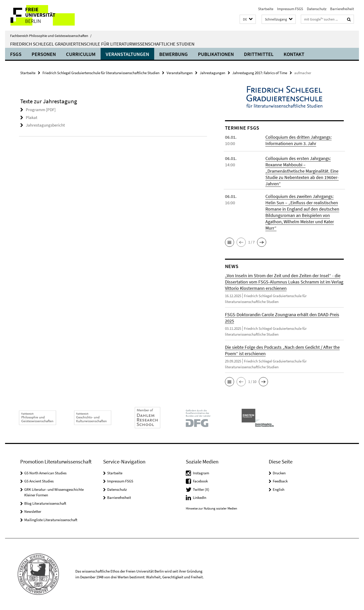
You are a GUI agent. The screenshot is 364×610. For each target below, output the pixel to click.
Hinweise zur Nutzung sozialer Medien (211, 508)
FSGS (16, 54)
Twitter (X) (201, 489)
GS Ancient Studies (39, 481)
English (279, 489)
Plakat (32, 117)
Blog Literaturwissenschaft (45, 503)
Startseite (266, 9)
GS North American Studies (45, 473)
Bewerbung (174, 54)
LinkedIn (200, 497)
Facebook (200, 481)
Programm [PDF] (41, 110)
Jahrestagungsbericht (45, 125)
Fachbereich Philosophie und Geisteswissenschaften (51, 36)
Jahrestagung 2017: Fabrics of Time (260, 73)
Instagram (201, 473)
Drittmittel (259, 54)
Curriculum (81, 54)
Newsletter (33, 511)
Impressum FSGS (290, 9)
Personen (44, 54)
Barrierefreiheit (342, 9)
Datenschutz (317, 9)
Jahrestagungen (212, 73)
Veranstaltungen (127, 54)
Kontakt (294, 54)
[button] (248, 19)
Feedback (280, 481)
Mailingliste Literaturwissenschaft (51, 520)
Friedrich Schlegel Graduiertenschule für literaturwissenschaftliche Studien (102, 44)
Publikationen (216, 54)
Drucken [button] (279, 473)
